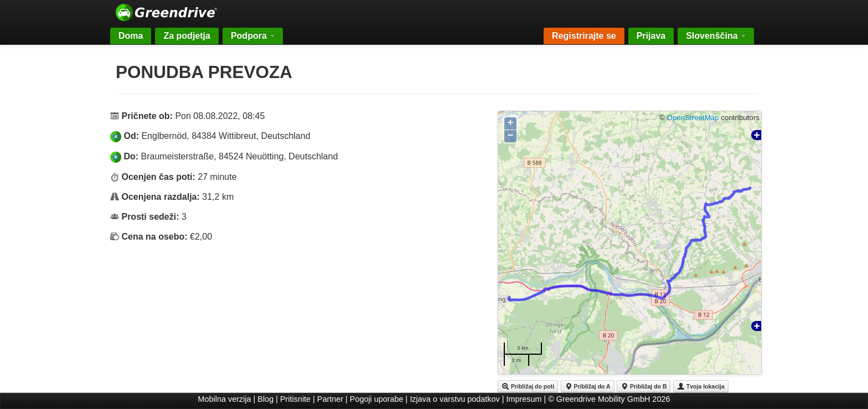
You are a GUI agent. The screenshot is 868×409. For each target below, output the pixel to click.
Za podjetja (187, 36)
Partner (330, 399)
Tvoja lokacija (701, 386)
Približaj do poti (528, 386)
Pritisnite (295, 399)
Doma (131, 36)
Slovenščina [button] (716, 36)
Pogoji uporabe (377, 399)
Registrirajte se (584, 36)
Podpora (253, 36)
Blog (265, 399)
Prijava (651, 36)
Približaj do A (588, 386)
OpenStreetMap (693, 118)
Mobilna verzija (225, 399)
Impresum (524, 399)
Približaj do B (644, 386)
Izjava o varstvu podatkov (454, 399)
